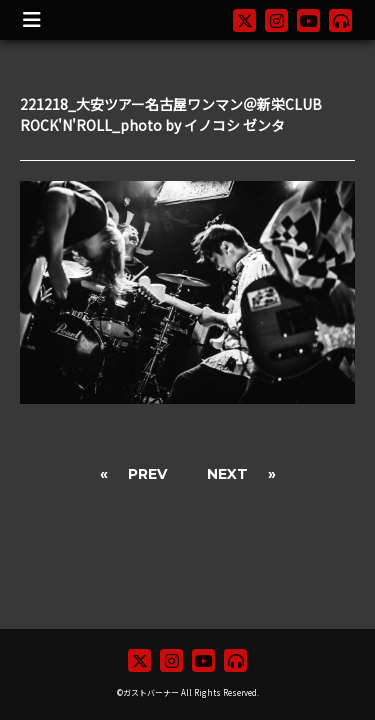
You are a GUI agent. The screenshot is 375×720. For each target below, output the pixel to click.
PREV (147, 474)
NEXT (227, 474)
